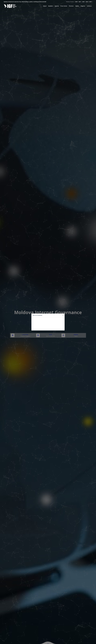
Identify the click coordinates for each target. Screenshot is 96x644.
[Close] (63, 315)
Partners (71, 6)
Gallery (77, 6)
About (45, 6)
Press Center (64, 6)
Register (83, 6)
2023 (83, 2)
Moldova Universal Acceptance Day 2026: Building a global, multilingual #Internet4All (25, 2)
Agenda (57, 6)
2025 (90, 2)
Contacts (89, 6)
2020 (76, 2)
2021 (80, 2)
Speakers (51, 6)
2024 (87, 2)
